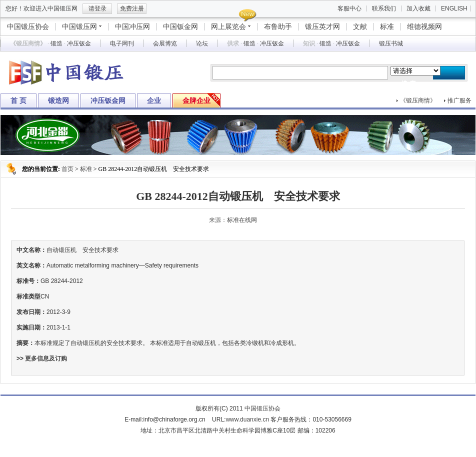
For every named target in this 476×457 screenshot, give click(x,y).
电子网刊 (122, 43)
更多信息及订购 (46, 358)
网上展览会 (228, 26)
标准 (387, 26)
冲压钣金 (79, 43)
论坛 (202, 43)
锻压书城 (391, 43)
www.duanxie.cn (247, 419)
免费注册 (132, 8)
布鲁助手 (278, 26)
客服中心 (349, 8)
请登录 (97, 8)
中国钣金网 (180, 26)
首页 (67, 169)
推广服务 (459, 100)
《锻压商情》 (418, 100)
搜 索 (408, 84)
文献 (360, 26)
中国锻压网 (79, 26)
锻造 (56, 43)
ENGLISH (454, 8)
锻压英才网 (322, 26)
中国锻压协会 (28, 26)
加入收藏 (418, 8)
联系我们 (384, 8)
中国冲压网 (132, 26)
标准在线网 (242, 220)
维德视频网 (424, 26)
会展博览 (165, 43)
